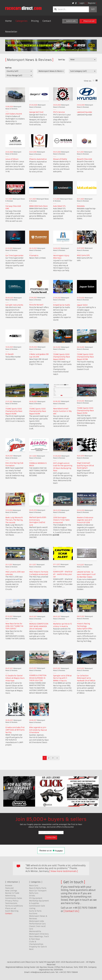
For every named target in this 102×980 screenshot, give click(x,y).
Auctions (33, 913)
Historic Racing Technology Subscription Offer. (85, 626)
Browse (9, 886)
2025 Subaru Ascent (14, 114)
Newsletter (11, 32)
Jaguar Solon (82, 305)
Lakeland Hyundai (85, 112)
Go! (93, 9)
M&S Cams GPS (83, 255)
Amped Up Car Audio (62, 305)
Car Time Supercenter (14, 256)
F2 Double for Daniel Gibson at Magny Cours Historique (15, 678)
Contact (47, 21)
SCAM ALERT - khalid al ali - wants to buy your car (63, 574)
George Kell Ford (36, 112)
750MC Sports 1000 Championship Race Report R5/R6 (14, 411)
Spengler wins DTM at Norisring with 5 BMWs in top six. (62, 678)
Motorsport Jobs (37, 921)
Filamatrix (34, 256)
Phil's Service (59, 112)
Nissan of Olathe (60, 159)
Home (8, 21)
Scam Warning (12, 911)
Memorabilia (35, 931)
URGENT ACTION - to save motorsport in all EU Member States (86, 574)
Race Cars (34, 886)
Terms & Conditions (14, 906)
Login (82, 3)
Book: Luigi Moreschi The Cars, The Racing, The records (14, 520)
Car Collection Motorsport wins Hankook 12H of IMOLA (86, 678)
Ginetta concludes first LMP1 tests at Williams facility (15, 730)
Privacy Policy (12, 901)
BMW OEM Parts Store (38, 206)
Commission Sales (14, 898)
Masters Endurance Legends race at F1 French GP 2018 (85, 520)
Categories (21, 21)
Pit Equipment (36, 898)
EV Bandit (10, 354)
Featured (9, 888)
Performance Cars (37, 924)
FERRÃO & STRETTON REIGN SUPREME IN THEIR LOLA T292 (38, 678)
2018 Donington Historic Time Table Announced (61, 520)
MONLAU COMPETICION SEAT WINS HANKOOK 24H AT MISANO (39, 626)
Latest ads (70, 21)
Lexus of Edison (12, 159)
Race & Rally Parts (38, 888)
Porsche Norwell (36, 305)
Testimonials (11, 903)
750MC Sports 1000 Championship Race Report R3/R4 (38, 411)
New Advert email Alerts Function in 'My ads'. (62, 411)
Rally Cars (34, 893)
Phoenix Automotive (38, 159)
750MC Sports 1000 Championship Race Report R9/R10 (62, 357)
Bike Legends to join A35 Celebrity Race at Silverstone (38, 730)
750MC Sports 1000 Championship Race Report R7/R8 (85, 357)
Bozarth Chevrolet (85, 159)
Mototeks (81, 206)
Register (92, 3)
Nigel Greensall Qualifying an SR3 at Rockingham (85, 466)
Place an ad (88, 21)
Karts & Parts (35, 911)
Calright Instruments (14, 305)
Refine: (8, 68)
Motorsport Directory (39, 934)
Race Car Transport (38, 891)
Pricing (35, 21)
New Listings (11, 891)
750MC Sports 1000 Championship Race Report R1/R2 (85, 411)
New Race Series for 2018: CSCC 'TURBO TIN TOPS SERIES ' (14, 626)
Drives (32, 896)
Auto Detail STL (59, 206)
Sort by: (62, 60)
